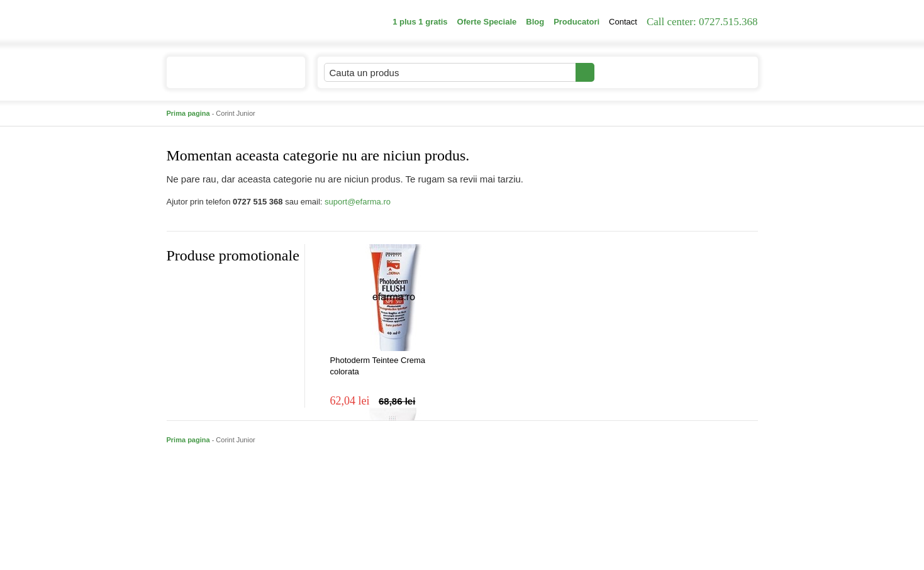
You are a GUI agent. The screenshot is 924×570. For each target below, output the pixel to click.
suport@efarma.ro (358, 202)
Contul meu (637, 72)
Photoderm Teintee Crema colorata (378, 366)
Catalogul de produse (227, 78)
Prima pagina (188, 113)
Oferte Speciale (487, 22)
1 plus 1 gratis (420, 22)
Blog (535, 22)
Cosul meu (716, 72)
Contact (623, 22)
